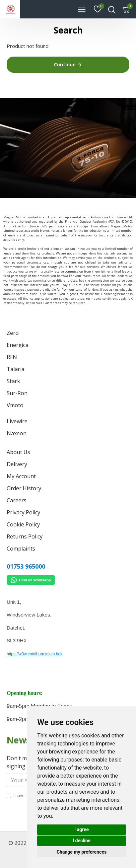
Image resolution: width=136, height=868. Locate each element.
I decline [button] (82, 841)
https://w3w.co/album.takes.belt (35, 654)
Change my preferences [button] (82, 852)
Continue (65, 64)
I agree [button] (82, 829)
